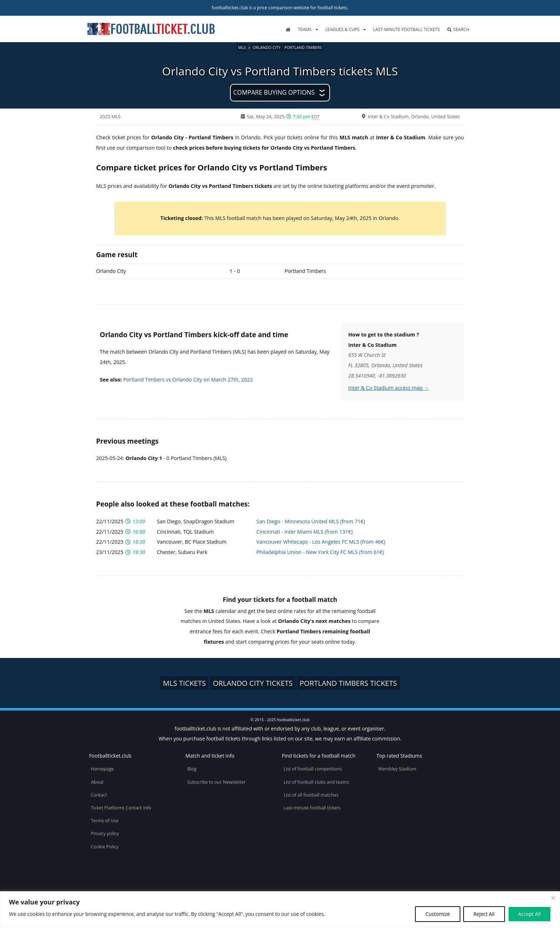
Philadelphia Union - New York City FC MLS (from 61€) (320, 552)
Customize (437, 914)
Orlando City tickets (253, 683)
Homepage (102, 769)
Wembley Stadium (397, 769)
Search (458, 29)
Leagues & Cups (342, 29)
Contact (99, 795)
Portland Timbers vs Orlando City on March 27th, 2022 (188, 380)
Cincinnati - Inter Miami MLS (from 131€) (304, 532)
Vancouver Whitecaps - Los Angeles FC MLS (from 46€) (321, 542)
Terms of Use (104, 821)
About (97, 782)
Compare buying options (274, 92)
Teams (305, 29)
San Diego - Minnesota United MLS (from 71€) (311, 521)
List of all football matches (311, 795)
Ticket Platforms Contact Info (121, 808)
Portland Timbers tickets (348, 683)
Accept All (529, 914)
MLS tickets (184, 683)
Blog (192, 769)
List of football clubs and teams (316, 782)
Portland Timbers (303, 47)
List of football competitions (313, 769)
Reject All (484, 914)
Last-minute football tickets (406, 29)
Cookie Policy (104, 847)
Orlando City (267, 47)
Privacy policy (105, 834)
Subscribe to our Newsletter (216, 782)
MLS (242, 47)
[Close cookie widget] (553, 898)
